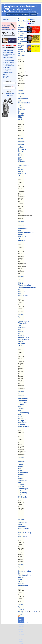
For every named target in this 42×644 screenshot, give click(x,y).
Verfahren (7, 67)
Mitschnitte (6, 76)
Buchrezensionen (8, 73)
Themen (5, 59)
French (32, 23)
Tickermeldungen (8, 52)
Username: (9, 81)
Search (5, 78)
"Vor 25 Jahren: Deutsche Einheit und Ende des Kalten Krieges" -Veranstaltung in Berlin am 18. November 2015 (24, 160)
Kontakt (16, 15)
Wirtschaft (8, 69)
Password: (9, 86)
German (33, 19)
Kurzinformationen (9, 57)
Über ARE (25, 15)
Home (20, 19)
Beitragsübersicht (8, 51)
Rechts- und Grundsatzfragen (9, 65)
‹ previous (21, 610)
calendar (21, 90)
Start (9, 15)
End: (20, 65)
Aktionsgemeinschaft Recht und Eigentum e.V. (22, 8)
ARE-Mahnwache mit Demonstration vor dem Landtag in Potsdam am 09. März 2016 (24, 108)
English (32, 21)
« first (21, 610)
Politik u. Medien (9, 62)
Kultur (6, 71)
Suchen (33, 15)
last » (22, 615)
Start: (20, 60)
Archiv (5, 74)
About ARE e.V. (7, 19)
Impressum (21, 621)
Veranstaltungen (9, 61)
